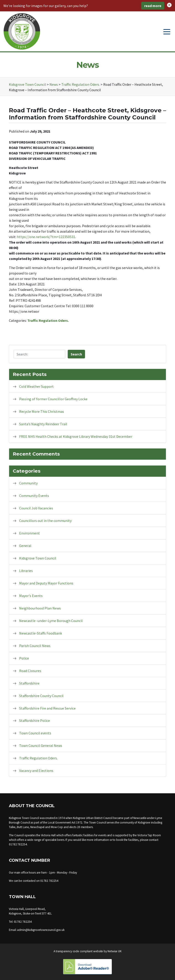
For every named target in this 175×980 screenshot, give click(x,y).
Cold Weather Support (36, 386)
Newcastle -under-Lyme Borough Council (51, 621)
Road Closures (30, 671)
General (25, 546)
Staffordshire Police (35, 721)
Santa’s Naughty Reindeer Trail (43, 424)
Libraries (26, 571)
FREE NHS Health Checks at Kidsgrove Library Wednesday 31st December (76, 436)
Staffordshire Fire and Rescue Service (47, 708)
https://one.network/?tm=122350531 (46, 237)
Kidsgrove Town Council (38, 558)
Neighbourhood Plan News (40, 608)
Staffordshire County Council (41, 696)
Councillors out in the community (45, 521)
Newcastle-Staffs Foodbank (41, 633)
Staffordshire (29, 683)
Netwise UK (115, 951)
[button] (169, 5)
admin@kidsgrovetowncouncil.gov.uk (41, 930)
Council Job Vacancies (36, 508)
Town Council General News (41, 746)
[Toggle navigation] (167, 31)
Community (28, 483)
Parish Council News (35, 646)
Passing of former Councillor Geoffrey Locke (53, 399)
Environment (30, 533)
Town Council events (35, 733)
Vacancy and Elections (36, 771)
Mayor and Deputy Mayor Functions (46, 583)
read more (153, 6)
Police (24, 658)
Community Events (34, 496)
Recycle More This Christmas (42, 411)
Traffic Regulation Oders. (48, 320)
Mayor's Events (31, 596)
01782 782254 (18, 844)
